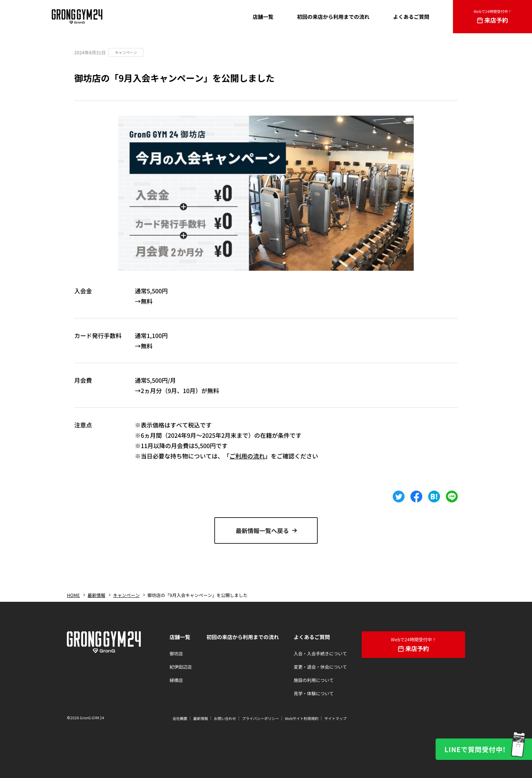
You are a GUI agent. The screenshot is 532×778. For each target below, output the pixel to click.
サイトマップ (335, 718)
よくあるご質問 (312, 637)
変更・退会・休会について (320, 667)
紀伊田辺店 (181, 667)
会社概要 (180, 718)
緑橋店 (176, 680)
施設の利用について (314, 680)
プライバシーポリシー (260, 718)
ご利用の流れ (247, 456)
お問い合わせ (225, 718)
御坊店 (176, 653)
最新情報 (201, 718)
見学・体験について (314, 693)
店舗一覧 (180, 637)
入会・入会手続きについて (320, 653)
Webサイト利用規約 (302, 718)
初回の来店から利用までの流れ (243, 637)
